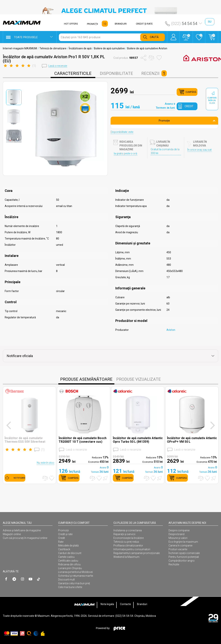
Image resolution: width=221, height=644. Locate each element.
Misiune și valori (178, 538)
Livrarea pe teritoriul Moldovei (75, 572)
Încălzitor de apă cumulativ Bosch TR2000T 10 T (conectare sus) (83, 440)
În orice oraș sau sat (199, 150)
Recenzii (154, 73)
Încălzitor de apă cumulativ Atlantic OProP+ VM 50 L (192, 440)
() (25, 450)
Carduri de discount (70, 553)
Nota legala (107, 604)
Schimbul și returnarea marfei (76, 576)
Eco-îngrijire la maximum (183, 542)
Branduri (142, 604)
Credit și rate (65, 534)
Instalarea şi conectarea (128, 530)
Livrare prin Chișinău (70, 568)
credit (189, 106)
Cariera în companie (180, 546)
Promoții (63, 530)
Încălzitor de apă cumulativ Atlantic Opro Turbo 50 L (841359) (138, 440)
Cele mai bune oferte (70, 587)
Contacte (126, 604)
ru (210, 22)
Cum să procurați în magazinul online (25, 538)
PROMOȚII (92, 24)
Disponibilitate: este (122, 132)
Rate (61, 542)
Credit (62, 538)
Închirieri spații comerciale (184, 553)
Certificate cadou (68, 561)
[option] (110, 11)
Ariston (171, 330)
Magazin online (12, 534)
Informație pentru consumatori (132, 549)
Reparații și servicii (124, 534)
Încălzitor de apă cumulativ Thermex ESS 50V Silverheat (25, 440)
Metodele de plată (68, 546)
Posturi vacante (178, 549)
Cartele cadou (66, 557)
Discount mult (66, 580)
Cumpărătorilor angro (182, 561)
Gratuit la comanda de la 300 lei (165, 151)
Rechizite (174, 564)
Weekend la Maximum (126, 557)
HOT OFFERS (71, 24)
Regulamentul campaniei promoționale (137, 553)
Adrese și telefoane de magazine (22, 530)
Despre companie (179, 530)
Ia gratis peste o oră (126, 153)
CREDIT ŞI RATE (144, 24)
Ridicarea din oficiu (69, 564)
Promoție (187, 121)
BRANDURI (121, 24)
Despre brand (176, 534)
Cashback (64, 549)
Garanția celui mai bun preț (74, 583)
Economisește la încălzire (129, 538)
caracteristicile (73, 73)
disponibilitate (116, 73)
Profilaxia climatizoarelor (128, 546)
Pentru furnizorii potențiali (184, 557)
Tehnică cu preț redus (126, 542)
